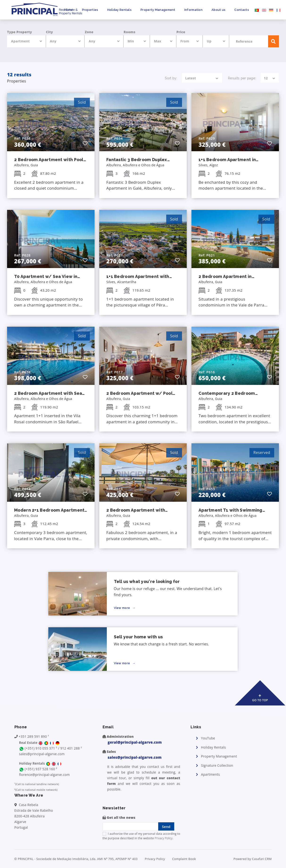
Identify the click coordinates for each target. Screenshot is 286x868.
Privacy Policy (164, 838)
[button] (85, 143)
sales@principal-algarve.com (42, 754)
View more (122, 608)
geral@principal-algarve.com (135, 742)
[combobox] (27, 41)
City (50, 32)
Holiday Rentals (120, 10)
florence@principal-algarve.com (44, 775)
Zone (89, 32)
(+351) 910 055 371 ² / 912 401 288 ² (53, 748)
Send (166, 827)
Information (193, 10)
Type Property (20, 32)
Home (68, 10)
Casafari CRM (262, 859)
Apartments (211, 774)
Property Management (158, 10)
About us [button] (218, 10)
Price (181, 32)
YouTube (208, 738)
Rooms (129, 32)
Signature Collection (217, 765)
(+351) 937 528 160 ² (41, 769)
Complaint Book (184, 859)
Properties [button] (90, 10)
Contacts (242, 10)
